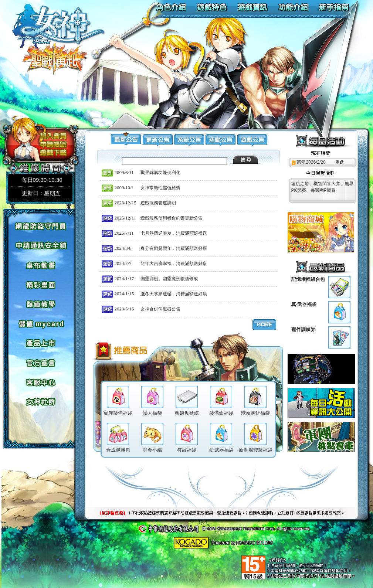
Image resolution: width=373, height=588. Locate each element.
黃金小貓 (152, 450)
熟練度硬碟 (187, 413)
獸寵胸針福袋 (255, 413)
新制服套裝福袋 (256, 450)
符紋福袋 (187, 450)
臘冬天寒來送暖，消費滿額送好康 (174, 294)
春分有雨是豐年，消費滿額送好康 (174, 248)
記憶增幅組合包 (308, 279)
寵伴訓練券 (303, 329)
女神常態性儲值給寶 (160, 188)
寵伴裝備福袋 (118, 413)
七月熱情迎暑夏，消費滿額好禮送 (174, 233)
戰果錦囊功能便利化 (160, 173)
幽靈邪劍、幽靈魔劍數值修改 (169, 279)
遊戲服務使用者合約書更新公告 (172, 218)
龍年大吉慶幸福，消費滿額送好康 (174, 264)
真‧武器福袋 (304, 304)
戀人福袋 (152, 413)
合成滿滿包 (118, 450)
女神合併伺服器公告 (160, 309)
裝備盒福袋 (221, 413)
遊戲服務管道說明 (158, 203)
